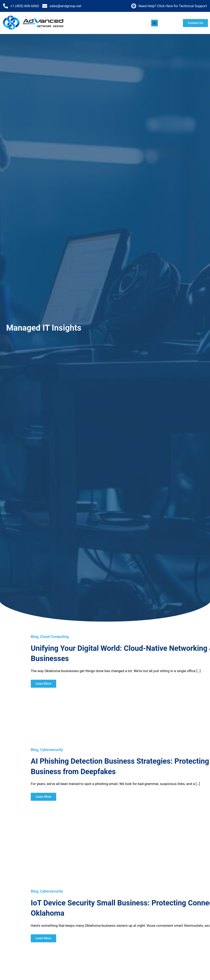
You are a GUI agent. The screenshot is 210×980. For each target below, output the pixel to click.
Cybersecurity (51, 750)
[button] (155, 23)
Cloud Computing (54, 637)
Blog (35, 637)
